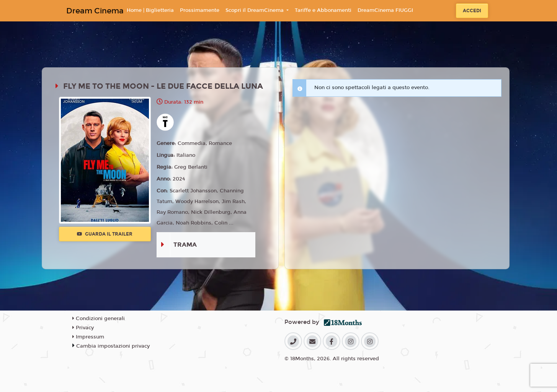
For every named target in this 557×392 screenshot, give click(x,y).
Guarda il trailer (105, 234)
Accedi (472, 11)
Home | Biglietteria (150, 10)
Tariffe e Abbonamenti (323, 10)
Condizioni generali (99, 319)
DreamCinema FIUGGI (385, 10)
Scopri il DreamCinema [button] (255, 10)
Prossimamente (200, 10)
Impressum (88, 337)
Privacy (83, 328)
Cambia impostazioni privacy (113, 346)
